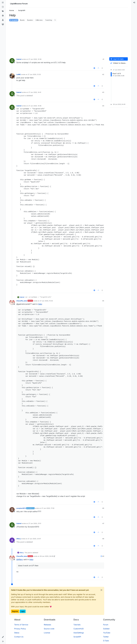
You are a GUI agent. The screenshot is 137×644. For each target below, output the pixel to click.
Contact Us (19, 637)
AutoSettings (79, 633)
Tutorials (77, 625)
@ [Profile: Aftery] (20, 559)
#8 (103, 539)
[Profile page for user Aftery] (12, 540)
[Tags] (3, 11)
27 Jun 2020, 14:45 (35, 106)
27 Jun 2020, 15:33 (46, 301)
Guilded (106, 629)
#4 (103, 106)
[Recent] (3, 7)
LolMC (19, 74)
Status (17, 633)
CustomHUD (79, 629)
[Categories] (3, 3)
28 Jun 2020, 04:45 (47, 556)
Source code (49, 629)
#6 (103, 508)
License (47, 633)
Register (15, 611)
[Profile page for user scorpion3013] (12, 510)
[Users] (3, 20)
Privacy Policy (20, 629)
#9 (103, 556)
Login (23, 611)
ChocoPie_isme (22, 301)
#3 (103, 92)
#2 (103, 74)
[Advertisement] (68, 39)
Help (40, 304)
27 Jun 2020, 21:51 (35, 523)
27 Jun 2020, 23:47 (34, 539)
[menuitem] (134, 3)
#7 (103, 523)
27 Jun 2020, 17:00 (48, 508)
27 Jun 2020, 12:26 (35, 59)
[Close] (101, 590)
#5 (103, 301)
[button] (3, 637)
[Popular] (3, 16)
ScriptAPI (14, 20)
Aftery (19, 539)
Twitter (106, 637)
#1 (103, 59)
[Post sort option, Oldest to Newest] (119, 63)
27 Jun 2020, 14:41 (35, 92)
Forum (106, 625)
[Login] (134, 3)
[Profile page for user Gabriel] (12, 61)
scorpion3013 (21, 508)
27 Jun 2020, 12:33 (34, 74)
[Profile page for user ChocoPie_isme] (12, 302)
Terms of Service (21, 625)
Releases (47, 625)
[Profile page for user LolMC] (12, 76)
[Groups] (3, 24)
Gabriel (19, 59)
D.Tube (106, 641)
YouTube (107, 633)
